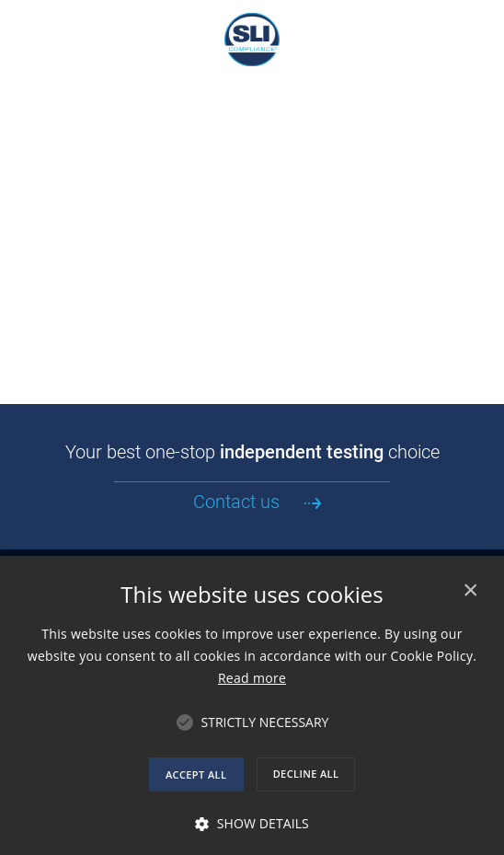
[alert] (252, 705)
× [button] (470, 590)
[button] (265, 722)
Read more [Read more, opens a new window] (252, 678)
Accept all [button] (196, 774)
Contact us (236, 502)
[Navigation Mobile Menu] (23, 23)
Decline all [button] (306, 774)
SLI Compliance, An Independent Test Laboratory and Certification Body (252, 40)
